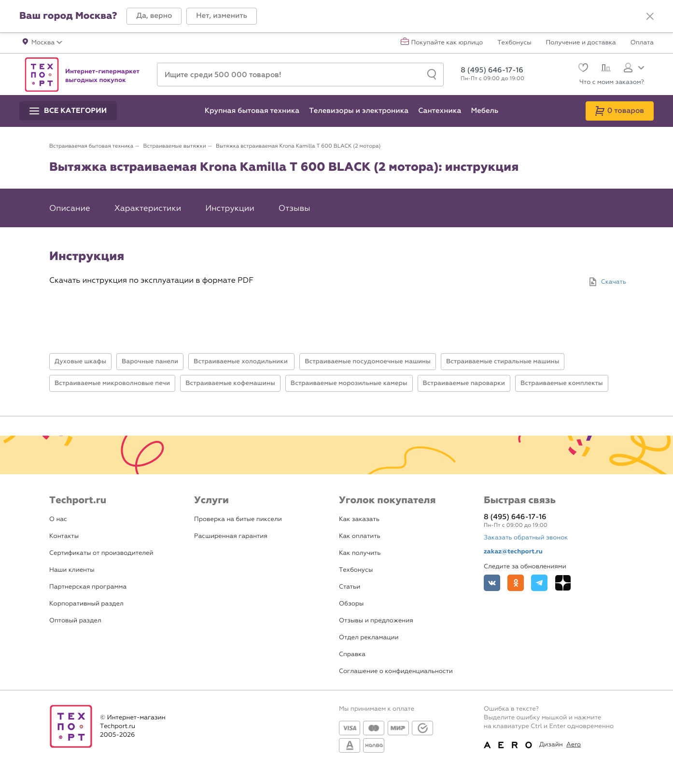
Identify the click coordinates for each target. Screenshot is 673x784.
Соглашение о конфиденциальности (396, 671)
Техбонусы (514, 43)
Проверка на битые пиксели (238, 519)
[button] (154, 16)
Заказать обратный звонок (526, 538)
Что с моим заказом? (612, 82)
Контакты (64, 536)
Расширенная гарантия (231, 536)
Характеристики (148, 208)
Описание (70, 208)
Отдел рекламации (369, 638)
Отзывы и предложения (376, 621)
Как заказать (359, 519)
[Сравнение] (605, 69)
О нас (58, 519)
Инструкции (230, 208)
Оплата (642, 43)
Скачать (614, 282)
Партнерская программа (88, 587)
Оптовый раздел (75, 621)
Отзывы (294, 208)
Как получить (360, 553)
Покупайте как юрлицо (447, 43)
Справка (352, 654)
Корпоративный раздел (86, 604)
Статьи (350, 587)
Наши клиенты (72, 570)
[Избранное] (582, 69)
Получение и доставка (581, 43)
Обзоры (351, 604)
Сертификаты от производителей (101, 553)
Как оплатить (360, 536)
